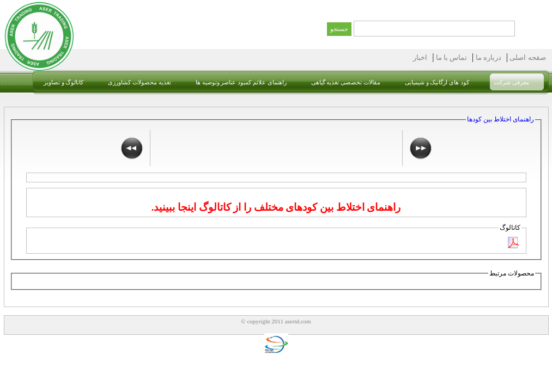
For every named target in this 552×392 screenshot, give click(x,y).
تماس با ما (450, 57)
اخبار (420, 57)
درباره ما (487, 57)
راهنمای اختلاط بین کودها (501, 119)
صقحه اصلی (527, 57)
